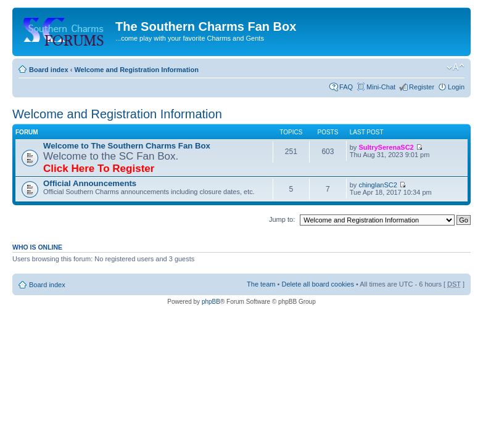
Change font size (456, 67)
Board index (49, 70)
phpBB (211, 302)
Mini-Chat (381, 87)
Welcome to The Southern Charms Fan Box (127, 146)
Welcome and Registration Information (136, 70)
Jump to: (282, 219)
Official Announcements (90, 183)
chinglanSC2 (378, 185)
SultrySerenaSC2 (386, 147)
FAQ (346, 87)
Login (456, 87)
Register (422, 87)
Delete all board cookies (317, 284)
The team (261, 284)
